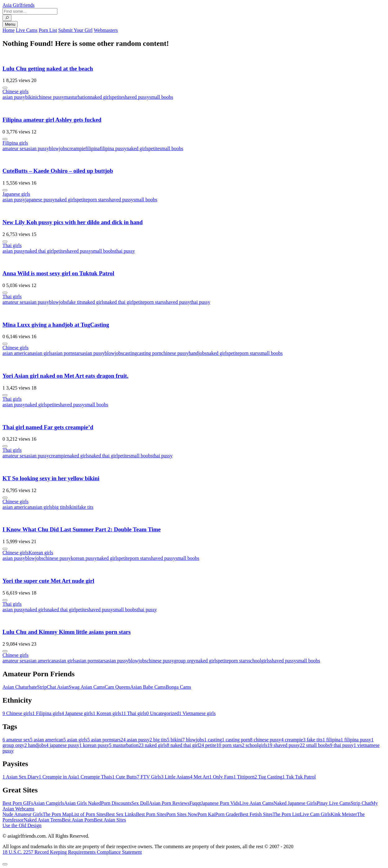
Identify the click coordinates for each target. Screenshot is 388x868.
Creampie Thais (94, 777)
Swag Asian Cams (86, 687)
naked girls (101, 97)
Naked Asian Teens (43, 820)
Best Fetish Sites (256, 814)
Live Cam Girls (315, 814)
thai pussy (125, 251)
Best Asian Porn (78, 820)
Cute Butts (124, 777)
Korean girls (41, 553)
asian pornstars (67, 353)
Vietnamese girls (197, 713)
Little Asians (175, 777)
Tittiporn (244, 777)
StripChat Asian (53, 687)
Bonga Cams (179, 687)
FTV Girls (149, 777)
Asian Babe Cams (148, 687)
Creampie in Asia (58, 777)
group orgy (185, 661)
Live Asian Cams (257, 803)
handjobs (198, 353)
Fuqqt (195, 803)
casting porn (149, 353)
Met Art (200, 777)
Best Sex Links (121, 814)
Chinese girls (15, 92)
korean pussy (84, 558)
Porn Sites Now (182, 814)
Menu (10, 24)
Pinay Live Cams (333, 803)
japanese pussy (40, 200)
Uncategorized (163, 713)
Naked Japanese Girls (295, 803)
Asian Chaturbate (20, 687)
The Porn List (286, 814)
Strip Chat (361, 803)
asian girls (42, 353)
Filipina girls (15, 143)
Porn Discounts (116, 803)
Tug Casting (268, 777)
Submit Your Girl (75, 30)
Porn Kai (206, 814)
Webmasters (106, 30)
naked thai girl (39, 251)
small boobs (161, 97)
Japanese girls (16, 194)
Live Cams (27, 30)
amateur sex (14, 148)
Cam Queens (117, 687)
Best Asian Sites (110, 820)
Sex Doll (140, 803)
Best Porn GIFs (18, 803)
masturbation (77, 97)
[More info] (5, 88)
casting (130, 353)
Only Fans (221, 777)
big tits (59, 507)
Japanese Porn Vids (220, 803)
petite (117, 97)
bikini (31, 97)
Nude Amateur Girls (23, 814)
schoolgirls (259, 661)
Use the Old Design (22, 825)
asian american (17, 353)
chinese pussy (51, 97)
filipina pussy (113, 148)
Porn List (48, 30)
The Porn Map (57, 814)
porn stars (97, 200)
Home (9, 30)
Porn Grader (227, 814)
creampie (76, 148)
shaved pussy (136, 97)
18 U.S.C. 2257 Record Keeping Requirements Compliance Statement (72, 852)
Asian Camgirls (49, 803)
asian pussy (14, 97)
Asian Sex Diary (21, 777)
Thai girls (12, 245)
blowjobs (58, 148)
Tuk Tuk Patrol (299, 777)
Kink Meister (344, 814)
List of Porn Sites (89, 814)
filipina (92, 148)
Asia (19, 5)
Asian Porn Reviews (169, 803)
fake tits (75, 302)
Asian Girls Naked (83, 803)
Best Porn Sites (151, 814)
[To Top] (5, 864)
